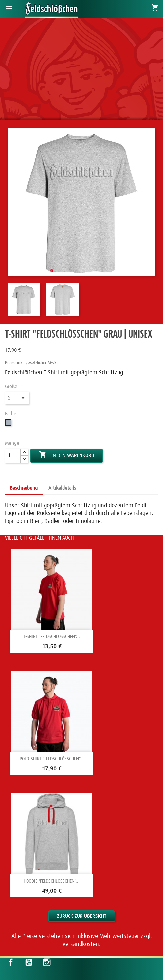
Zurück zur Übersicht (82, 916)
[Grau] (9, 424)
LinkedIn (64, 962)
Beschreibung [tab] (24, 488)
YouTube (29, 962)
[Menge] (13, 456)
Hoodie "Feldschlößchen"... (52, 881)
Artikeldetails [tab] (62, 488)
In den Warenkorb (67, 455)
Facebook (11, 962)
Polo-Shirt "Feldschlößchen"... (52, 759)
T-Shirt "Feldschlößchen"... (52, 637)
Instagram (47, 962)
